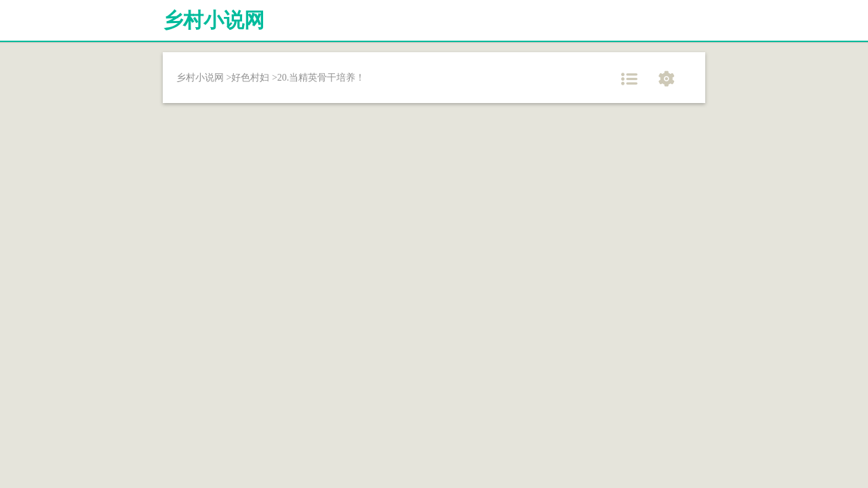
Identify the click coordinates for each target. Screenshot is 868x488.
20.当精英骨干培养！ (321, 78)
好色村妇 (250, 78)
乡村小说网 (214, 20)
